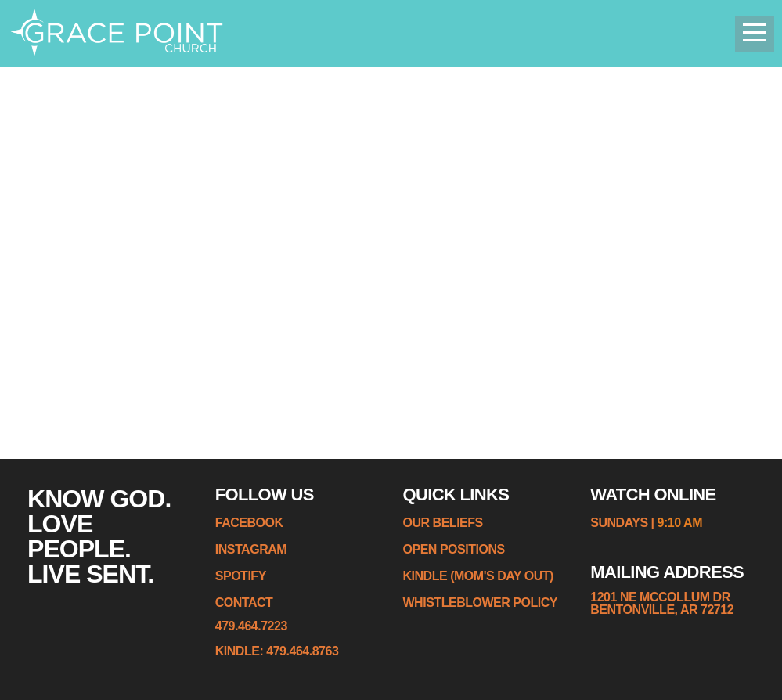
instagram (251, 549)
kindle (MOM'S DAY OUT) (478, 576)
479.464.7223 (251, 626)
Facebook (249, 523)
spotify (241, 576)
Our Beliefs (443, 523)
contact (244, 603)
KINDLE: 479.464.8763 (277, 651)
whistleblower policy (481, 603)
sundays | (623, 523)
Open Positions (454, 549)
